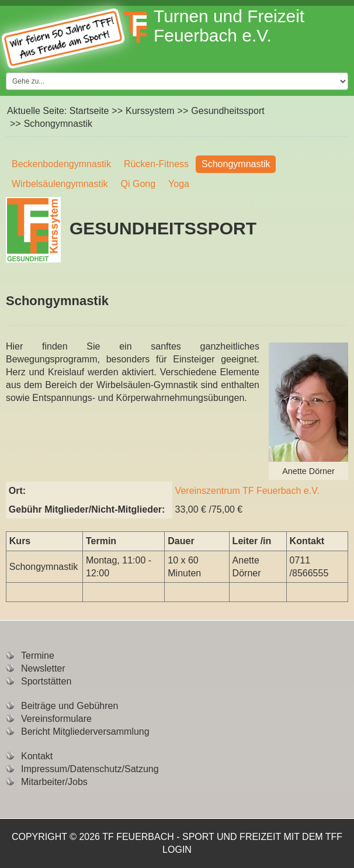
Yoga (179, 184)
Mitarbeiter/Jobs (54, 782)
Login (177, 850)
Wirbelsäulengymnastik (60, 184)
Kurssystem (150, 111)
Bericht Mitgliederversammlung (85, 732)
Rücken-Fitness (156, 164)
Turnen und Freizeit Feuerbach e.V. (229, 26)
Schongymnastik (236, 164)
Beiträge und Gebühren (70, 706)
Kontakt (37, 756)
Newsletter (43, 668)
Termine (38, 656)
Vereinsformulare (56, 719)
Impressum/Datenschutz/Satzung (90, 769)
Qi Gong (138, 184)
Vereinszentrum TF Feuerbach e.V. (247, 491)
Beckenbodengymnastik (61, 164)
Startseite (89, 111)
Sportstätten (46, 681)
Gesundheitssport (228, 111)
